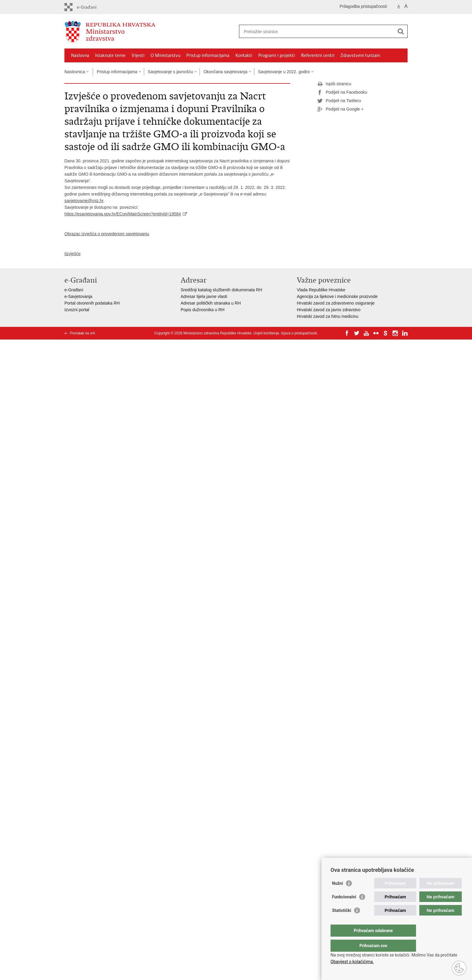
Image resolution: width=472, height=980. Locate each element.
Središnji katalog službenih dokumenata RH (221, 290)
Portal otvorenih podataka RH (92, 303)
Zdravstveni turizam (360, 55)
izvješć (72, 254)
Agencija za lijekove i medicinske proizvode (337, 296)
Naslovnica (75, 72)
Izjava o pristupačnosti (299, 333)
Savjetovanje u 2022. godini (284, 72)
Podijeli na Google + (340, 109)
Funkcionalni (344, 909)
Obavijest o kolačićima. (352, 962)
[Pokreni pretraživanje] (401, 31)
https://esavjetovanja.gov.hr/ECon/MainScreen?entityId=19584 (123, 214)
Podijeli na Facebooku (342, 92)
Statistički (342, 922)
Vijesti (138, 55)
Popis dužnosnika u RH (203, 310)
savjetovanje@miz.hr (84, 201)
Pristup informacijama (208, 55)
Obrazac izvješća (81, 234)
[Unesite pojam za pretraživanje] (317, 31)
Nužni (337, 895)
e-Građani (74, 290)
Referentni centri (318, 55)
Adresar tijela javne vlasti (204, 296)
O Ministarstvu (165, 55)
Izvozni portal (77, 310)
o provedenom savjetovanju (123, 234)
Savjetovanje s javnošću (170, 72)
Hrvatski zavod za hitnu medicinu (328, 316)
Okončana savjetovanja (225, 72)
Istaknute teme (110, 55)
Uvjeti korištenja (266, 333)
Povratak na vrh (82, 333)
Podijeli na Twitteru (339, 101)
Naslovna (80, 55)
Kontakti (244, 55)
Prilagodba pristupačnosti (363, 6)
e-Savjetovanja (78, 296)
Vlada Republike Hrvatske (321, 290)
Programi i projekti (277, 55)
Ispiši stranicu (334, 84)
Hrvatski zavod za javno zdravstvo (329, 310)
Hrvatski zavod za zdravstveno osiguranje (336, 303)
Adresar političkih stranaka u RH (211, 303)
